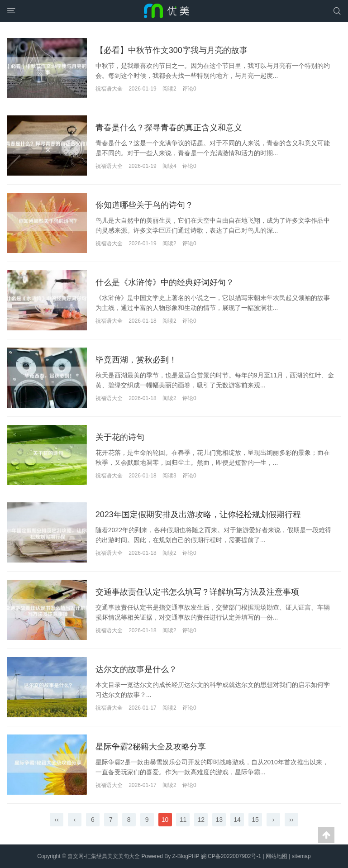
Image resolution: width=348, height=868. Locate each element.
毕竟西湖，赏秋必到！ (136, 360)
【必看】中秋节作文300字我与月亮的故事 (172, 50)
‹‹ (57, 820)
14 (237, 820)
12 (201, 820)
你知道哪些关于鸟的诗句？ (144, 205)
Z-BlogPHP (186, 856)
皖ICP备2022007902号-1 (231, 856)
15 (255, 820)
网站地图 (276, 856)
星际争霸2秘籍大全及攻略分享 (151, 747)
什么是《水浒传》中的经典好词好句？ (165, 282)
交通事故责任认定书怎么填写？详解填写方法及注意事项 (197, 592)
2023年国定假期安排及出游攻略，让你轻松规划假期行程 (198, 515)
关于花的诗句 (120, 437)
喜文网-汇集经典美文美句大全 (104, 856)
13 (219, 820)
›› (291, 820)
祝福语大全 (109, 89)
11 (183, 820)
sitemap (301, 856)
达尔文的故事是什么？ (136, 669)
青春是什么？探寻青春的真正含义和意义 (169, 128)
